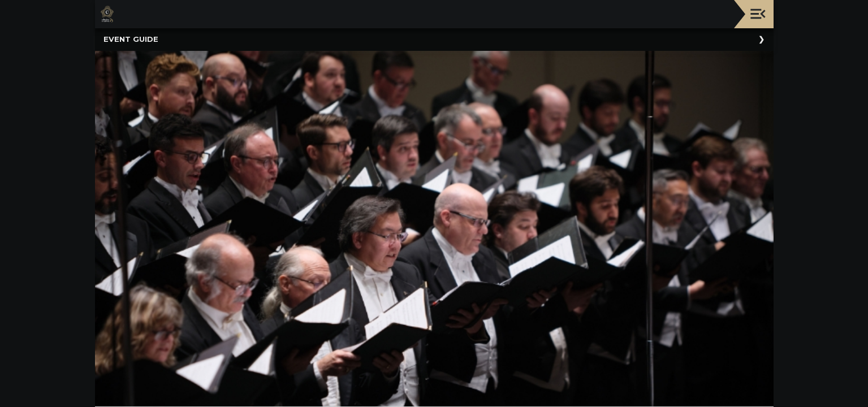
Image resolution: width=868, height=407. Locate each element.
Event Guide (131, 39)
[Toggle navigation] (758, 14)
